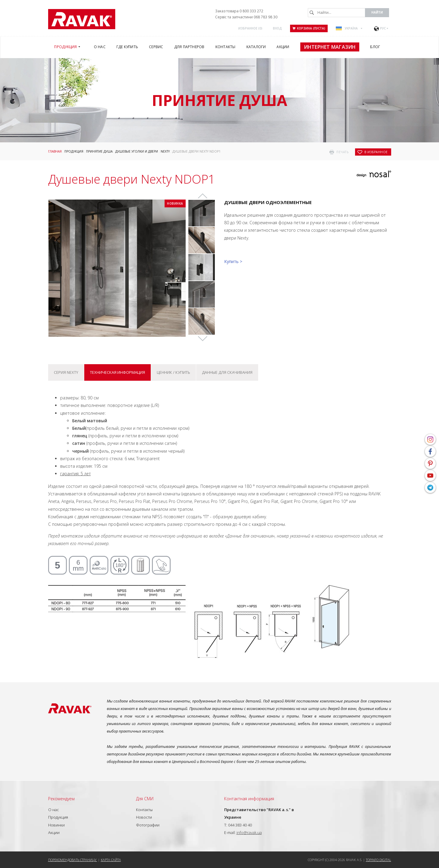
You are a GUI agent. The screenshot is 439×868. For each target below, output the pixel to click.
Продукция (74, 151)
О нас (54, 810)
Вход (277, 28)
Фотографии (148, 825)
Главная (55, 151)
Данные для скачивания (227, 372)
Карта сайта (111, 860)
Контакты (144, 810)
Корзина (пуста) (309, 28)
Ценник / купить (173, 372)
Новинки (56, 825)
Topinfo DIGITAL (379, 860)
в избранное (376, 152)
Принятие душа (99, 151)
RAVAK (82, 19)
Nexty (165, 151)
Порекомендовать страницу (73, 860)
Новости (144, 817)
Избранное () (250, 28)
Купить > (233, 261)
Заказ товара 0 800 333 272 (239, 11)
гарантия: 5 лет (76, 474)
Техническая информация (117, 372)
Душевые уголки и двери (137, 151)
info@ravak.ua (249, 832)
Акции (54, 832)
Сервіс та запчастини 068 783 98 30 (246, 17)
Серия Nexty (66, 372)
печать (342, 152)
